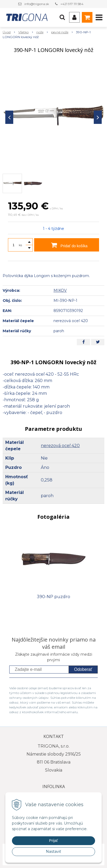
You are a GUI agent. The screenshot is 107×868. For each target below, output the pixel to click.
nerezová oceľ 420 (60, 446)
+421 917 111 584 (72, 4)
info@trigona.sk (37, 4)
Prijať (53, 841)
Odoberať (83, 669)
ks (20, 245)
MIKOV (60, 290)
